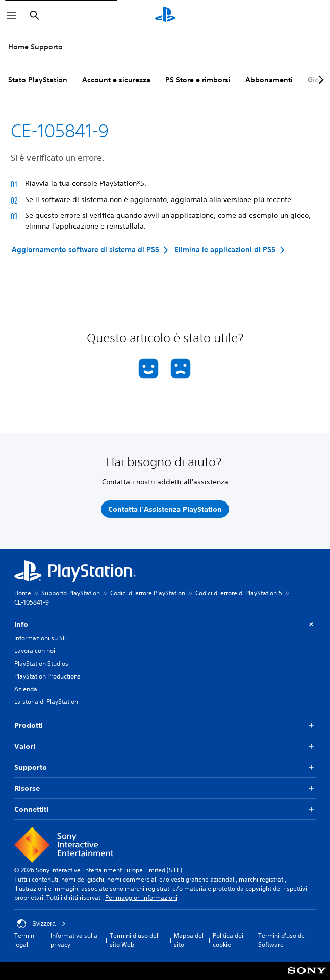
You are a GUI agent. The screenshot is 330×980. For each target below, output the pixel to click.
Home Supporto (35, 47)
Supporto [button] (165, 768)
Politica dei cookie (228, 940)
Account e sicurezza (116, 80)
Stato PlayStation (38, 80)
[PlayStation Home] (165, 15)
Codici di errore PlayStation (148, 593)
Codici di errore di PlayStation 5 (239, 593)
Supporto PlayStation (71, 593)
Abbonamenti (269, 80)
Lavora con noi (35, 651)
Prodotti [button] (165, 726)
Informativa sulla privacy (74, 940)
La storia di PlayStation (46, 702)
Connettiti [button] (165, 809)
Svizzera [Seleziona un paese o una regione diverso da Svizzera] (41, 924)
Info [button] (165, 625)
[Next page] (319, 80)
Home (23, 593)
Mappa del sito (189, 940)
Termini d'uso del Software (282, 940)
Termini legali (25, 940)
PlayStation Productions (47, 676)
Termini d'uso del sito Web (134, 940)
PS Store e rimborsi (198, 80)
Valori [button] (165, 747)
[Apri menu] (12, 15)
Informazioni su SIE (41, 638)
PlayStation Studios (41, 663)
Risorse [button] (165, 788)
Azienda (26, 689)
